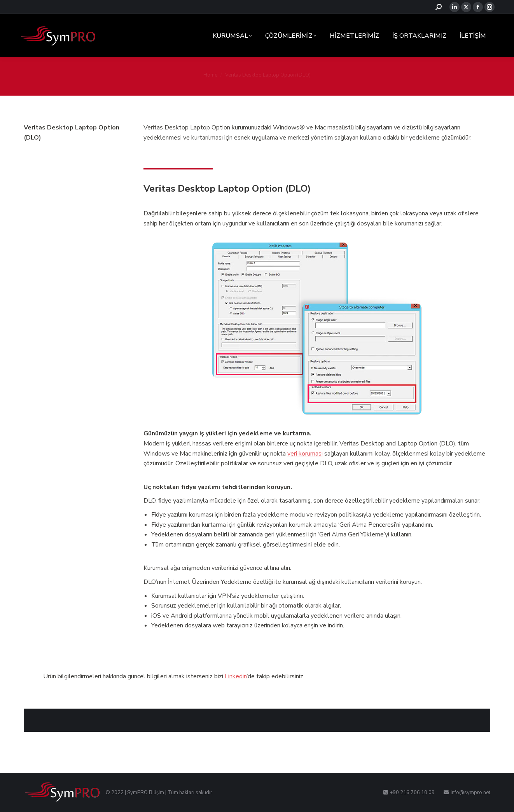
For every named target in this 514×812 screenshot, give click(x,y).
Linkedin (236, 676)
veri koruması (305, 454)
